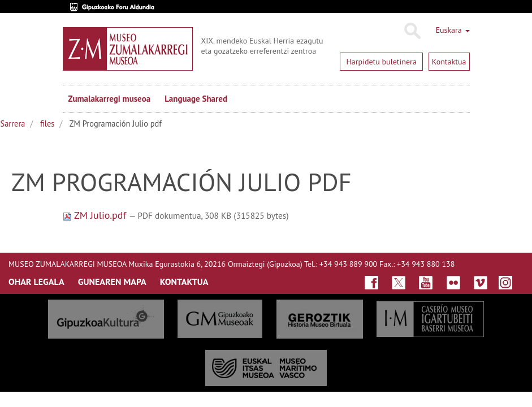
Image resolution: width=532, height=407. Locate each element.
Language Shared (196, 99)
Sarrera (13, 124)
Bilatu (412, 31)
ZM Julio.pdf (96, 215)
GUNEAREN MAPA (112, 282)
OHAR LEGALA (36, 282)
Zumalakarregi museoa (110, 99)
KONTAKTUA (184, 282)
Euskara (452, 30)
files (47, 124)
